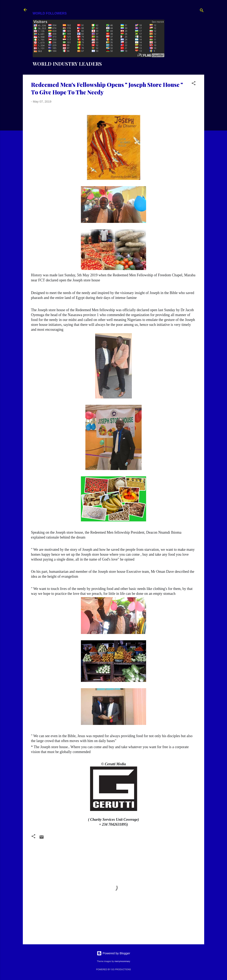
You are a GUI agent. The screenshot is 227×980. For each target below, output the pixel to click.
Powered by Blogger (113, 953)
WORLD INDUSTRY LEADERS (67, 64)
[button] (194, 84)
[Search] (202, 11)
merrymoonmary (122, 961)
